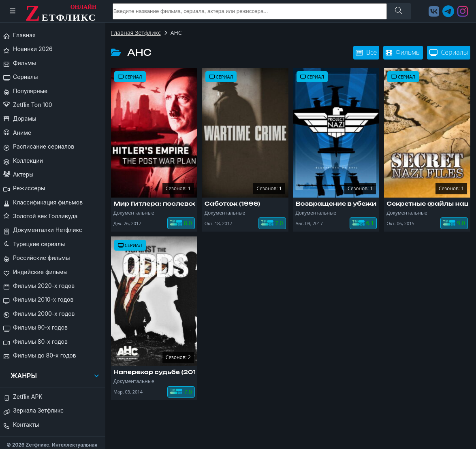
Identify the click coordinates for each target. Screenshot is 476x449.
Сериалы (449, 52)
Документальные (134, 213)
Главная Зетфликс (136, 33)
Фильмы (403, 52)
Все (366, 52)
